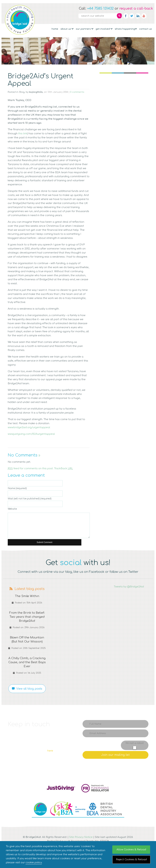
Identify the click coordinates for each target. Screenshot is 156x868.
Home (55, 29)
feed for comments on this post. (31, 469)
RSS (150, 16)
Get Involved (104, 29)
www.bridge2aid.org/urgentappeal (29, 427)
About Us (67, 29)
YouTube (144, 16)
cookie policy (34, 863)
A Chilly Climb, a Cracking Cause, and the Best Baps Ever (27, 662)
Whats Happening (126, 29)
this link (23, 134)
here (50, 751)
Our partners (85, 29)
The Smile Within (27, 596)
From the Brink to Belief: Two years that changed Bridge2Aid (27, 617)
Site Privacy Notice (81, 837)
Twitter (132, 16)
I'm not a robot (135, 743)
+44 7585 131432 (100, 8)
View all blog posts (27, 689)
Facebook (126, 16)
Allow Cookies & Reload (131, 850)
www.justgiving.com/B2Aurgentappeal (31, 434)
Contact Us (145, 29)
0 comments (77, 92)
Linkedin (138, 16)
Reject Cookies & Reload (131, 860)
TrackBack (64, 469)
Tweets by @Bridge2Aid (129, 587)
